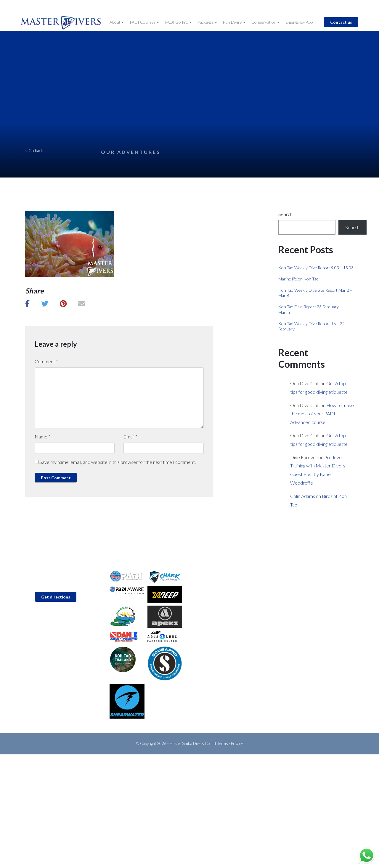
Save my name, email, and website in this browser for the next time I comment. (118, 462)
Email (130, 437)
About (115, 22)
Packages (206, 22)
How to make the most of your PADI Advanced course (322, 414)
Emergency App (299, 22)
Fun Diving (233, 22)
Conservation (264, 22)
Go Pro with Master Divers (218, 603)
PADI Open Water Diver (216, 584)
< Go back (34, 150)
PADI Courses (143, 22)
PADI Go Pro (177, 22)
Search (285, 214)
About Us (287, 575)
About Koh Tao (292, 603)
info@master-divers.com (56, 613)
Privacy (237, 743)
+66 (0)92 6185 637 (52, 622)
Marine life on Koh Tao (298, 279)
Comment (46, 361)
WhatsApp (43, 631)
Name (42, 437)
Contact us (341, 22)
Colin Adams (303, 496)
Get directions (56, 597)
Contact (214, 6)
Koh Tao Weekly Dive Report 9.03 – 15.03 (316, 268)
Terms (223, 743)
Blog (232, 6)
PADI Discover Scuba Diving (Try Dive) (228, 575)
